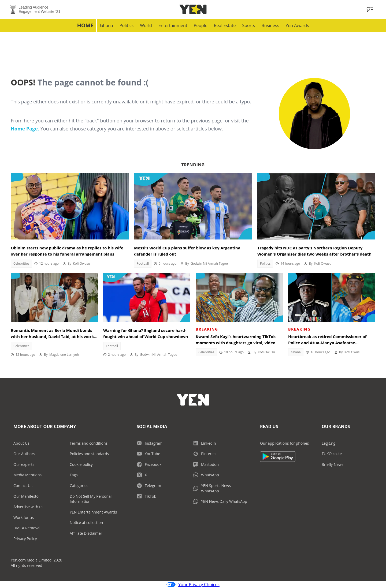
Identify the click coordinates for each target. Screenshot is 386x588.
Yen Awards (297, 26)
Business (270, 26)
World (146, 26)
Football (143, 264)
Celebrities (21, 264)
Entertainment (173, 26)
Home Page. (25, 129)
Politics (127, 26)
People (201, 26)
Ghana (107, 26)
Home (85, 26)
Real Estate (225, 26)
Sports (248, 26)
